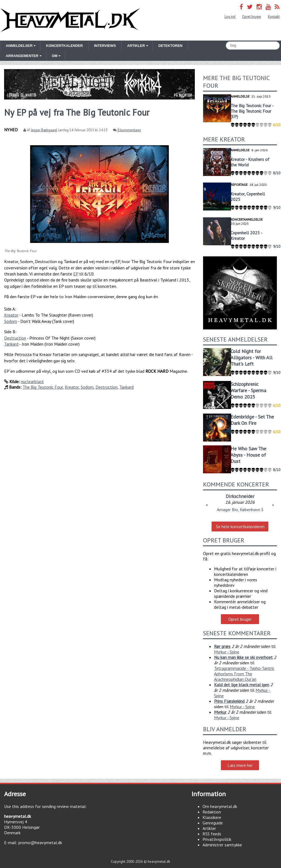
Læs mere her (240, 765)
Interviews (105, 46)
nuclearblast (32, 382)
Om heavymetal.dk (220, 806)
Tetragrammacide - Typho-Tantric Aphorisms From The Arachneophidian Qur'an (244, 674)
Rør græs (222, 646)
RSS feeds (212, 834)
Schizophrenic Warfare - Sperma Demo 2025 (248, 390)
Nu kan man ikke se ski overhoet (243, 657)
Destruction (15, 338)
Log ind (230, 17)
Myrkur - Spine (227, 652)
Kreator (11, 315)
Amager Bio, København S (240, 510)
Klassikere (212, 817)
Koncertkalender (64, 46)
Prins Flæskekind (229, 701)
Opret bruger (252, 17)
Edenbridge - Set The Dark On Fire (252, 420)
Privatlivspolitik (217, 839)
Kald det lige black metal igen (242, 685)
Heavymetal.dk (70, 20)
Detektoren (170, 46)
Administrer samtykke (222, 845)
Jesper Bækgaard (44, 130)
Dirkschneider (240, 496)
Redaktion (212, 812)
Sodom (11, 321)
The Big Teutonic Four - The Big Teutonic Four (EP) (252, 111)
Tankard (11, 344)
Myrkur (220, 712)
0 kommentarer (129, 130)
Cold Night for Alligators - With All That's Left (252, 358)
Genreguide (213, 823)
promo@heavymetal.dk (40, 843)
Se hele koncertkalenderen (240, 527)
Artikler (209, 828)
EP (76, 274)
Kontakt (274, 17)
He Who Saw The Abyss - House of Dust (248, 455)
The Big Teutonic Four (43, 387)
